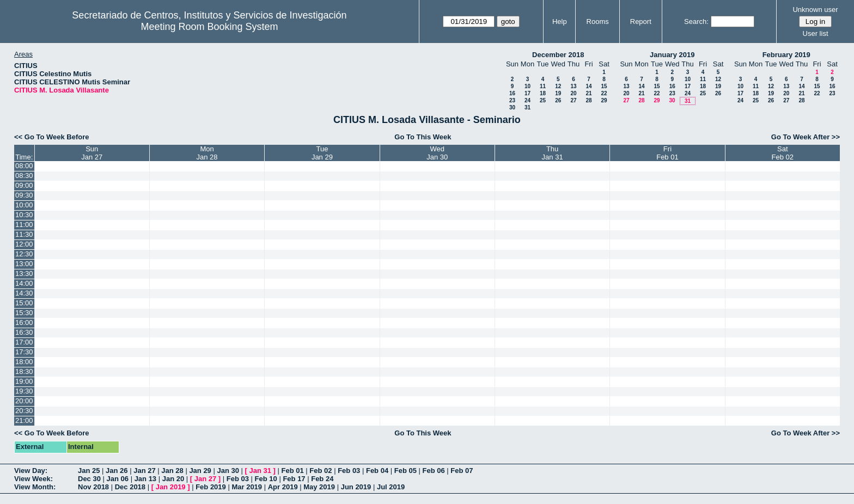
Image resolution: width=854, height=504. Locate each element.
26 (558, 100)
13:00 (24, 264)
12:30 (24, 254)
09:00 (24, 185)
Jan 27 (144, 471)
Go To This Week (423, 137)
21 (588, 93)
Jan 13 (145, 479)
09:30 (24, 195)
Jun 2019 (356, 487)
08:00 (24, 166)
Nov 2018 (93, 487)
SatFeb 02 (783, 153)
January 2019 (672, 55)
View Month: (35, 487)
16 (512, 93)
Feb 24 (322, 479)
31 (527, 107)
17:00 (24, 342)
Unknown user (815, 10)
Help (560, 21)
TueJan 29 (322, 153)
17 (527, 93)
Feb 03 (349, 471)
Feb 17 (294, 479)
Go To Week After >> (806, 137)
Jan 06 (118, 479)
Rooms (598, 21)
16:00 (24, 322)
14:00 (24, 283)
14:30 (24, 293)
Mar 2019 (247, 487)
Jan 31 (260, 471)
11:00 (24, 225)
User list (816, 33)
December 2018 (558, 55)
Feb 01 (293, 471)
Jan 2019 (171, 487)
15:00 (24, 303)
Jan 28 (172, 471)
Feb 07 (462, 471)
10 (527, 86)
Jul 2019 (391, 487)
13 (573, 86)
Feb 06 (434, 471)
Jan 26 (117, 471)
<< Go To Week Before (52, 137)
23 (512, 100)
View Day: (31, 471)
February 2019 (786, 55)
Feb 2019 (211, 487)
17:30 (24, 352)
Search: (696, 21)
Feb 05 (405, 471)
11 (543, 86)
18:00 (24, 362)
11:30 (24, 234)
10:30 (24, 215)
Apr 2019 (283, 487)
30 (512, 107)
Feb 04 (377, 471)
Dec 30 (89, 479)
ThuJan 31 (553, 153)
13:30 (24, 273)
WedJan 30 (437, 153)
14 (588, 86)
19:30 (24, 391)
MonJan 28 (207, 153)
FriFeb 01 (667, 153)
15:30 (24, 313)
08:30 (24, 176)
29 (604, 100)
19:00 (24, 381)
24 (527, 100)
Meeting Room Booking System (209, 27)
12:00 (24, 244)
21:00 (24, 420)
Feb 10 (266, 479)
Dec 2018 (130, 487)
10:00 (24, 205)
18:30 (24, 371)
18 (543, 93)
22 (604, 93)
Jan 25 (89, 471)
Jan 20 (173, 479)
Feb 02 (321, 471)
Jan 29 (200, 471)
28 (588, 100)
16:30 (24, 332)
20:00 (24, 401)
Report (641, 21)
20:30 (24, 411)
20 (573, 93)
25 (543, 100)
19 (558, 93)
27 (573, 100)
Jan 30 (228, 471)
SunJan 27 (92, 153)
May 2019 (319, 487)
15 (604, 86)
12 (558, 86)
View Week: (33, 479)
